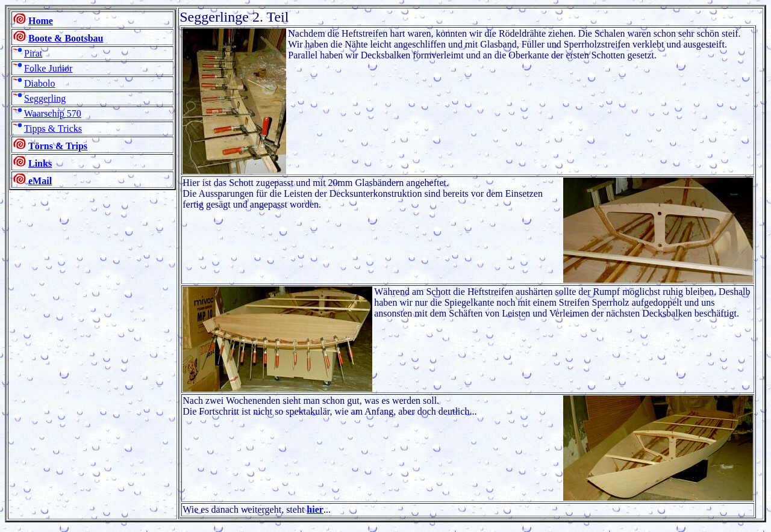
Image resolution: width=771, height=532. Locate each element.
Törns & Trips (58, 146)
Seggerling (45, 98)
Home (41, 21)
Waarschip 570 (53, 113)
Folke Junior (48, 68)
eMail (40, 181)
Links (40, 163)
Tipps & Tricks (53, 128)
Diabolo (40, 83)
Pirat (33, 53)
